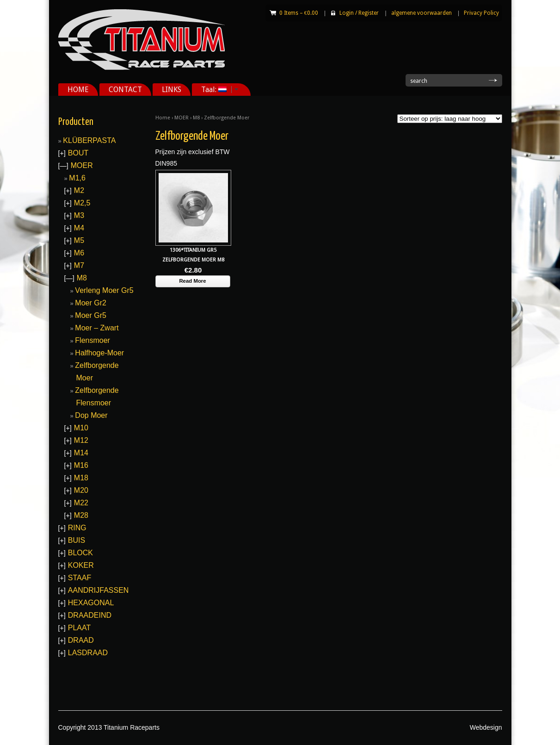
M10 (81, 428)
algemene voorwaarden (422, 13)
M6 (79, 253)
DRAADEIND (90, 615)
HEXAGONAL (91, 603)
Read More (192, 281)
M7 (79, 265)
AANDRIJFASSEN (98, 590)
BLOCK (80, 553)
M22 (81, 503)
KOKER (81, 565)
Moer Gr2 (91, 303)
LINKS (172, 90)
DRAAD (81, 640)
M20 (81, 490)
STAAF (80, 578)
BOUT (78, 153)
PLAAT (80, 628)
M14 (81, 453)
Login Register (359, 13)
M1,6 (77, 178)
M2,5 (82, 203)
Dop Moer (91, 415)
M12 (81, 440)
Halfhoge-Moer (99, 353)
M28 (81, 515)
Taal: (216, 90)
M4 (79, 228)
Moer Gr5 (91, 315)
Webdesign (486, 727)
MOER (182, 118)
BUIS (77, 540)
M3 (79, 215)
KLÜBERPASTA (89, 140)
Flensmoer (92, 340)
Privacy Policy (481, 13)
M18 (81, 478)
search (419, 81)
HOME (78, 90)
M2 (79, 190)
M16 (81, 465)
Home (163, 118)
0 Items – (299, 13)
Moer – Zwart (97, 328)
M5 (79, 240)
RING (77, 528)
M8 (196, 118)
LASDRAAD (88, 653)
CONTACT (125, 90)
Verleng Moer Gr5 (104, 290)
